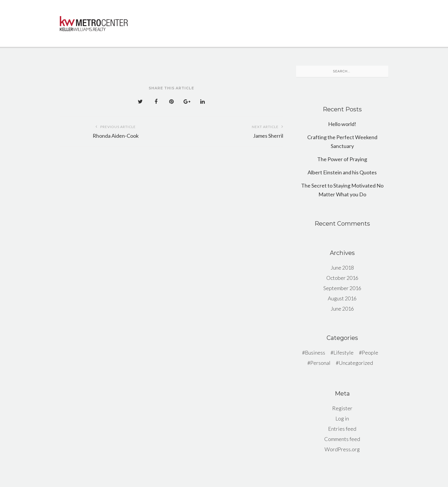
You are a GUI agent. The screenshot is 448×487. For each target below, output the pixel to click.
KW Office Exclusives (246, 20)
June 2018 (342, 268)
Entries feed (342, 429)
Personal (320, 363)
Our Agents (341, 21)
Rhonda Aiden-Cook (116, 131)
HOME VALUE (173, 33)
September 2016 (342, 288)
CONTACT (213, 34)
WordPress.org (342, 449)
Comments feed (342, 439)
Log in (342, 418)
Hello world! (342, 124)
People (370, 353)
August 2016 (342, 298)
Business (315, 353)
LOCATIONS (300, 21)
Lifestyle (343, 353)
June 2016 (342, 309)
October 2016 (342, 278)
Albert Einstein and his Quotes (342, 172)
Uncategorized (356, 363)
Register (342, 408)
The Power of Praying (342, 159)
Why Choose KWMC (182, 19)
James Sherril (227, 131)
